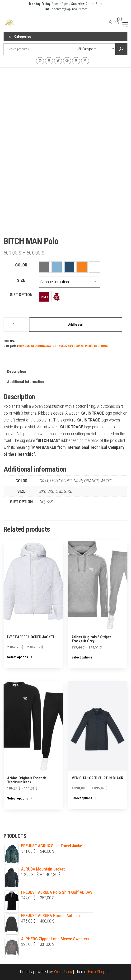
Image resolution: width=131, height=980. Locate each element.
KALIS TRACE (55, 346)
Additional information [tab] (26, 382)
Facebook (40, 61)
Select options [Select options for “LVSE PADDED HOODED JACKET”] (18, 657)
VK (76, 61)
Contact (85, 61)
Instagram (49, 61)
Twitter (58, 61)
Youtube (67, 61)
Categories (23, 37)
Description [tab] (17, 372)
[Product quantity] (16, 325)
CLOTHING (38, 346)
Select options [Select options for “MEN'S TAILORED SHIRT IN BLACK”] (82, 798)
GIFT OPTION (21, 295)
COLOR (21, 265)
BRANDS (24, 346)
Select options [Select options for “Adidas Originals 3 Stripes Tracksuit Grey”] (82, 657)
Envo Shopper (99, 972)
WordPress (63, 972)
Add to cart (76, 325)
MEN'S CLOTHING (96, 346)
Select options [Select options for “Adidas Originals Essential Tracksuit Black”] (18, 798)
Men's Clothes (74, 346)
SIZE (21, 280)
